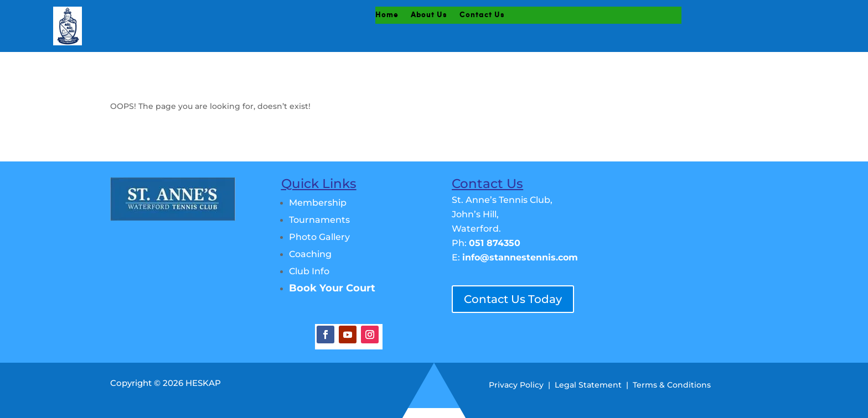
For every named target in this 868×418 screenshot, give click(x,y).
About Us (429, 15)
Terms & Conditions (672, 385)
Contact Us (482, 15)
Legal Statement (588, 385)
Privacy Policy (516, 385)
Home (387, 15)
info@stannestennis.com (520, 257)
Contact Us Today (513, 299)
